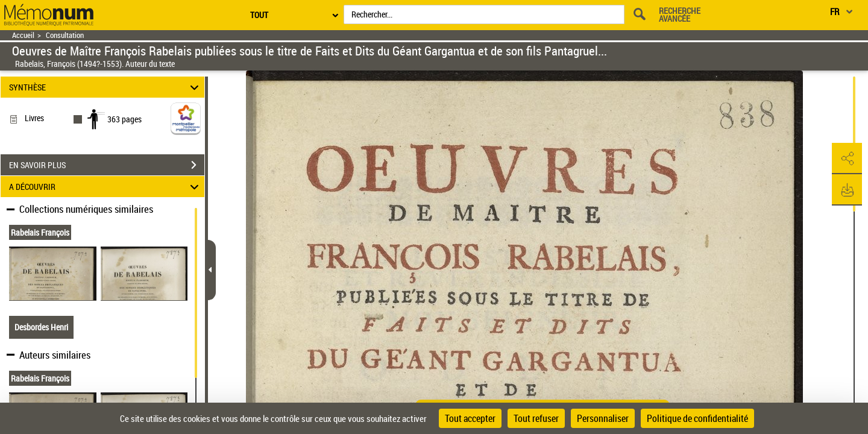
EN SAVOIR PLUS (107, 165)
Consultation (65, 35)
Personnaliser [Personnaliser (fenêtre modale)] (603, 418)
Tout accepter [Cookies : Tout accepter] (470, 418)
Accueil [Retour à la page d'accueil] (23, 35)
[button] (847, 159)
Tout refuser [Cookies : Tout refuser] (536, 418)
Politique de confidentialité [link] (697, 418)
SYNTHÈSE (106, 87)
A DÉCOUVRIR (106, 187)
